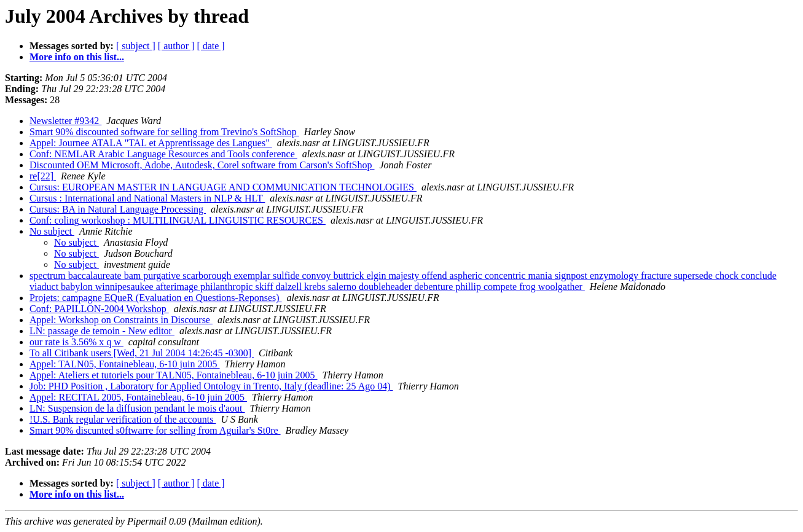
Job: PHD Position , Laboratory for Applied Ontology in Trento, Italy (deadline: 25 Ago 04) (211, 386)
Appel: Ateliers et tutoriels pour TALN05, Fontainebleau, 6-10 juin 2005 (174, 375)
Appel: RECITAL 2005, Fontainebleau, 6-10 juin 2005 (138, 397)
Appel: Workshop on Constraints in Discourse (121, 320)
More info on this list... (77, 57)
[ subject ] (136, 46)
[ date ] (210, 46)
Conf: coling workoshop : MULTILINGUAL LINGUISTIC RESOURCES (178, 220)
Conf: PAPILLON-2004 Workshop (99, 309)
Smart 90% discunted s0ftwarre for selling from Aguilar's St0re (155, 430)
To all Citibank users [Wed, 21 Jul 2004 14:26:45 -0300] (142, 353)
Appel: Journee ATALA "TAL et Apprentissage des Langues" (151, 143)
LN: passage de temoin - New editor (102, 331)
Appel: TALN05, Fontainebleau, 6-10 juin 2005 (125, 364)
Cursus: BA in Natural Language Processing (118, 209)
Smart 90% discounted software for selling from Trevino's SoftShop (164, 132)
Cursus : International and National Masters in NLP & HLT (147, 198)
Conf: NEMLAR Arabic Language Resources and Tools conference (163, 154)
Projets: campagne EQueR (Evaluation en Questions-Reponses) (156, 298)
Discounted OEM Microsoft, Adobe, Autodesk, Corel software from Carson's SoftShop (202, 165)
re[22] (43, 176)
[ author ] (176, 46)
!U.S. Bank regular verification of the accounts (123, 419)
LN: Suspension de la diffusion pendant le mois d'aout (137, 408)
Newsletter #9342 (65, 121)
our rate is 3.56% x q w (76, 342)
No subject (52, 231)
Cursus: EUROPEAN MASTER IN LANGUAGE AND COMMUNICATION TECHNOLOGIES (223, 187)
